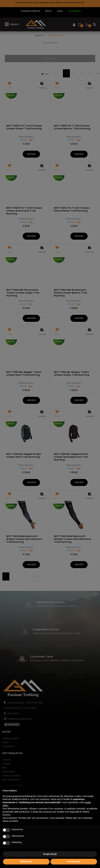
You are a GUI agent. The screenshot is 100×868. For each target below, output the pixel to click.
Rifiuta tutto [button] (26, 861)
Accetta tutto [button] (74, 861)
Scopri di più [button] (50, 854)
